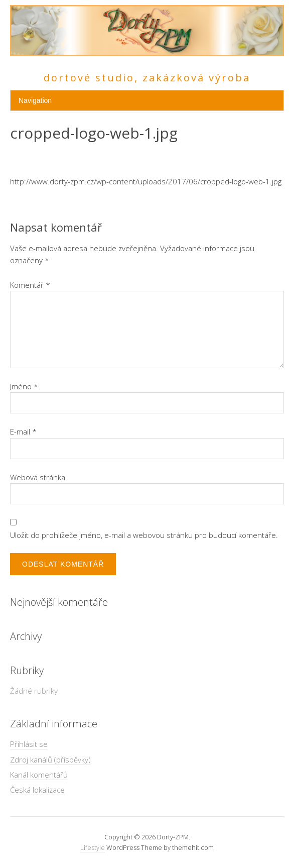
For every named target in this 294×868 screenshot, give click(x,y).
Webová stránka (38, 477)
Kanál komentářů (39, 775)
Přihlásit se (29, 744)
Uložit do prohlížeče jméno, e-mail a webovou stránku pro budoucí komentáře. (144, 535)
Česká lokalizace (37, 790)
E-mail (23, 431)
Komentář (30, 285)
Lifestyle (93, 847)
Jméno (24, 386)
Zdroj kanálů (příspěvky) (50, 759)
